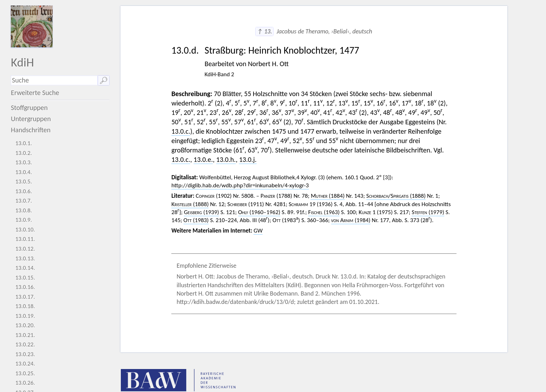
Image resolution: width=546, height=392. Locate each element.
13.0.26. (25, 383)
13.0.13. (25, 258)
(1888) (190, 204)
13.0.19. (25, 316)
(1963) (324, 212)
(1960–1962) (259, 212)
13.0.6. (24, 191)
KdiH (22, 62)
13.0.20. (25, 325)
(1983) (196, 220)
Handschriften (31, 130)
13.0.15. (25, 278)
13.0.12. (25, 249)
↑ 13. (264, 31)
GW (258, 231)
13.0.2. (24, 153)
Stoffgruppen (29, 108)
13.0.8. (24, 210)
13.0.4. (24, 172)
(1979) (428, 212)
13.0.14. (25, 268)
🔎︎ (104, 80)
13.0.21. (25, 335)
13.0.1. (24, 143)
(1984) (351, 220)
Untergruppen (31, 119)
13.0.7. (24, 201)
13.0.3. (24, 162)
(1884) (327, 196)
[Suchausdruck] (54, 80)
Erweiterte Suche (35, 93)
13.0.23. (25, 354)
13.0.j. (248, 159)
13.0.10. (25, 230)
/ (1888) (396, 196)
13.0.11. (25, 239)
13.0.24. (25, 364)
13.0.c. (181, 131)
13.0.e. (203, 159)
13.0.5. (24, 182)
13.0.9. (24, 220)
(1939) (201, 212)
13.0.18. (25, 306)
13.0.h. (226, 159)
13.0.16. (25, 287)
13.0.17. (25, 297)
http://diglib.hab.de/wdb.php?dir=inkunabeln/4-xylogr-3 (240, 185)
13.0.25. (25, 373)
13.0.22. (25, 344)
